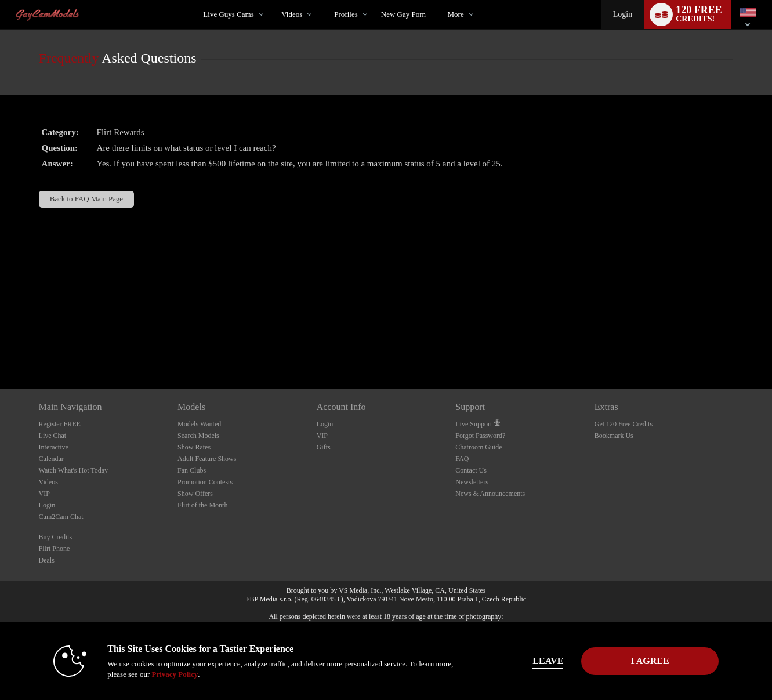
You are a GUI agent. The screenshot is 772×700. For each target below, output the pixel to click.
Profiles (346, 14)
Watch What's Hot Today (74, 470)
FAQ (462, 459)
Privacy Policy (175, 674)
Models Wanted (199, 424)
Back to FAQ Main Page (86, 199)
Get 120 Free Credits (624, 424)
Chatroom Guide (479, 447)
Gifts (324, 447)
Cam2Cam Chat (61, 517)
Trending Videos (272, 0)
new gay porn (403, 14)
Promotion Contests (205, 482)
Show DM (0, 345)
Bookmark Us (614, 436)
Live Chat (53, 436)
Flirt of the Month (202, 505)
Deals (47, 560)
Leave (548, 661)
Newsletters (472, 482)
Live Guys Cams (228, 14)
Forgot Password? (480, 436)
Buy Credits (56, 537)
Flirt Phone (55, 549)
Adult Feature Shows (207, 459)
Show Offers (195, 494)
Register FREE (60, 424)
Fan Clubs (192, 470)
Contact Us (471, 470)
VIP (44, 494)
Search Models (198, 436)
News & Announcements (490, 494)
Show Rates (194, 447)
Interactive (54, 447)
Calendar (51, 459)
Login (623, 14)
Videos (292, 14)
